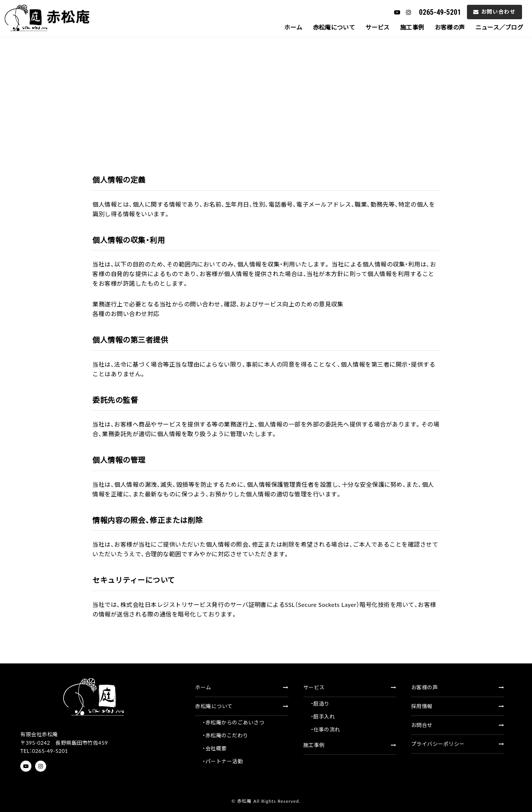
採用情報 (458, 706)
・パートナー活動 (223, 761)
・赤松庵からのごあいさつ (233, 722)
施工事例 (405, 27)
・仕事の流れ (325, 729)
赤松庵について (322, 27)
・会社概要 (215, 748)
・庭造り (320, 704)
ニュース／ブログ (497, 27)
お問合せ (458, 725)
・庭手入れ (323, 716)
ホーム (279, 27)
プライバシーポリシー (458, 744)
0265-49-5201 (440, 12)
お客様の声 (445, 27)
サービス (368, 27)
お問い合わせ (494, 12)
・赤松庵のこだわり (225, 735)
